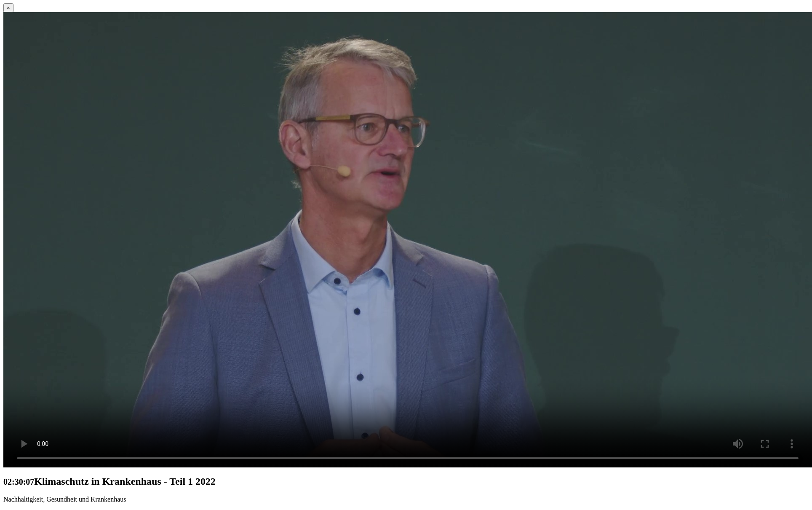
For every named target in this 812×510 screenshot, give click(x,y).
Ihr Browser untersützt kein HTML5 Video (408, 240)
